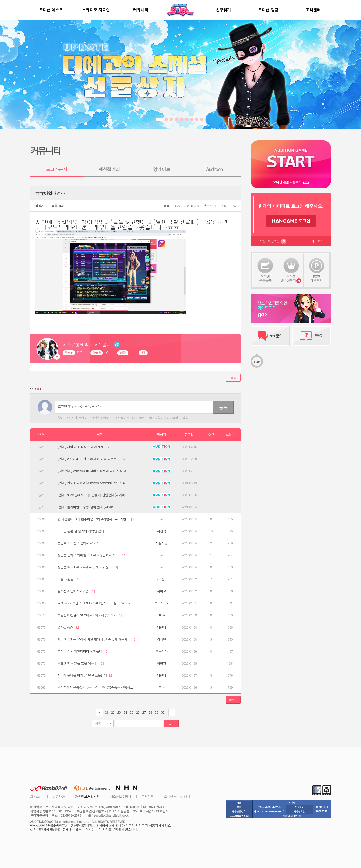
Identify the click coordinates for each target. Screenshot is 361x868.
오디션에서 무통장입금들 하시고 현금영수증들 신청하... (95, 687)
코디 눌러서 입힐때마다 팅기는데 (83, 651)
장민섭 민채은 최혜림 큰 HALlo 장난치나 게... (92, 555)
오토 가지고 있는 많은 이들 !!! (81, 663)
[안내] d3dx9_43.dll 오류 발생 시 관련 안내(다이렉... (93, 495)
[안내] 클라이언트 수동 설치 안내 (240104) (86, 507)
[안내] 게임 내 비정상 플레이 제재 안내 (84, 447)
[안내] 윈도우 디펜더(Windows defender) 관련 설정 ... (93, 483)
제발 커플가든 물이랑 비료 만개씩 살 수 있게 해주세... (97, 639)
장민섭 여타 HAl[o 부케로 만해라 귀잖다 (88, 567)
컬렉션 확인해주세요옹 (76, 591)
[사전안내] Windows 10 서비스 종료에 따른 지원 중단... (95, 471)
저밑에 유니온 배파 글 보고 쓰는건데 (85, 675)
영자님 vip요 (69, 627)
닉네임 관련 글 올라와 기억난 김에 (81, 531)
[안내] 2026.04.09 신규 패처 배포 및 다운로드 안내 (92, 459)
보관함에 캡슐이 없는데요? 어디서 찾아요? (89, 615)
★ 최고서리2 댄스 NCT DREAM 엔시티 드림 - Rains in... (95, 603)
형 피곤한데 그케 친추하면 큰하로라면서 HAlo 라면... (96, 519)
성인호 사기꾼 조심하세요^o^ (77, 543)
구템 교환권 (69, 579)
